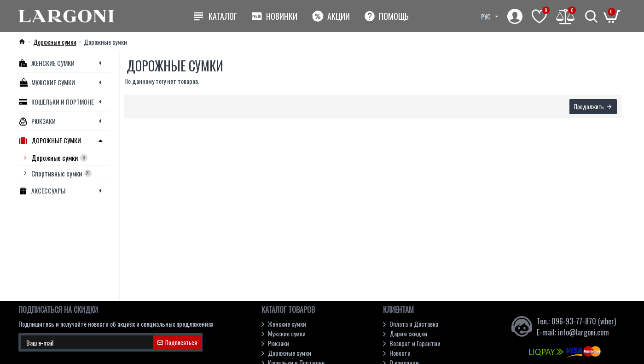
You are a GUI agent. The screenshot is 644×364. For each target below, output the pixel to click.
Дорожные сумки (55, 42)
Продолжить (589, 107)
